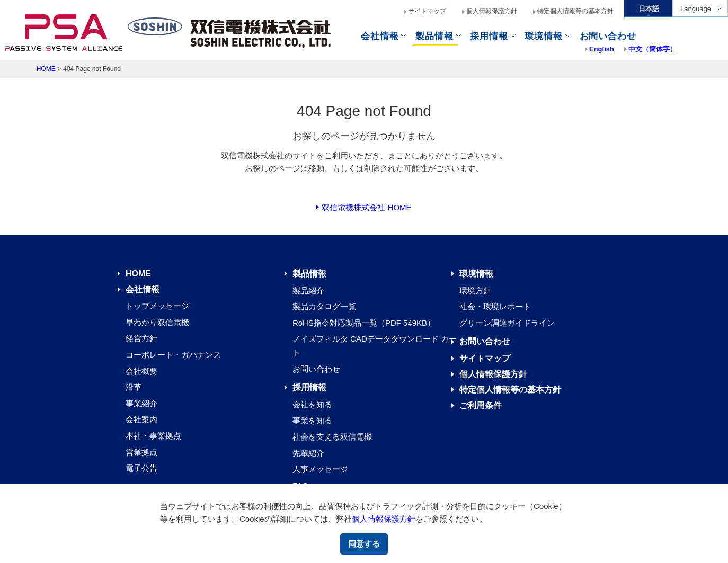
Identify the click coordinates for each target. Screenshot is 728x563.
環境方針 (475, 291)
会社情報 (380, 36)
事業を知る (312, 420)
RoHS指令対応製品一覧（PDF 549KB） (364, 323)
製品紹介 (308, 291)
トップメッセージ (157, 306)
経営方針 (141, 338)
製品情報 (434, 36)
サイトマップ (427, 11)
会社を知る (312, 404)
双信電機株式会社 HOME (366, 207)
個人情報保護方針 (384, 519)
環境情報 (543, 36)
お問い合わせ (316, 369)
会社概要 (141, 371)
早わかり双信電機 (157, 322)
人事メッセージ (320, 469)
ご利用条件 (481, 405)
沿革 (134, 387)
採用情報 (309, 387)
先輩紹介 (308, 453)
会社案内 (141, 419)
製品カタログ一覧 (324, 306)
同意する (364, 544)
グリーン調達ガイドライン (507, 323)
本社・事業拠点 (153, 436)
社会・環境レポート (495, 306)
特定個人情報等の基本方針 (575, 11)
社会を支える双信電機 (332, 437)
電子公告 (141, 468)
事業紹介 (141, 403)
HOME (46, 69)
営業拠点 (141, 452)
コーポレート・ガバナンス (173, 355)
